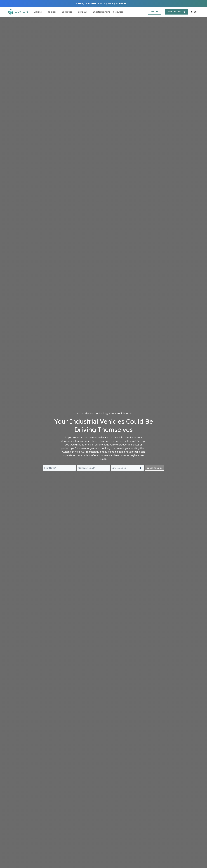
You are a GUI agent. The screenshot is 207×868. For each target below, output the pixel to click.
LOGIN (154, 12)
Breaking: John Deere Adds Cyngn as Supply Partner (101, 3)
